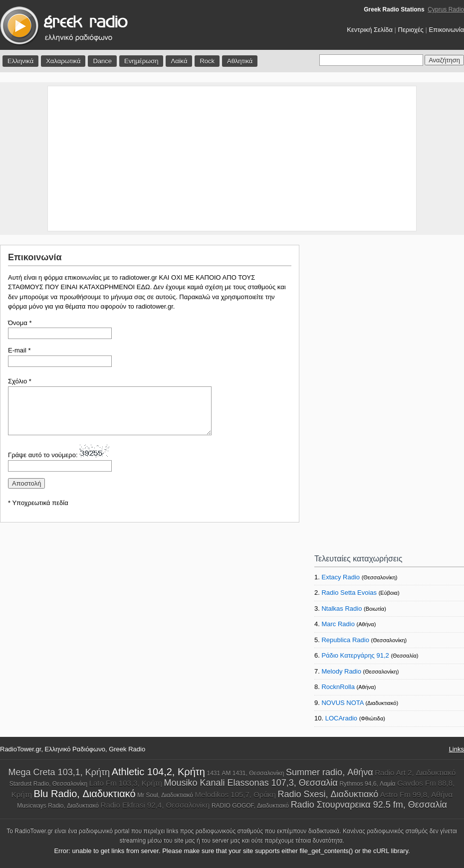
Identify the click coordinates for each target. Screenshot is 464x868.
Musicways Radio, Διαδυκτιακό (58, 806)
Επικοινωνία (446, 30)
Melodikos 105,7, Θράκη (235, 794)
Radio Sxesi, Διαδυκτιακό (328, 794)
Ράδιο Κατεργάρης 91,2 (355, 655)
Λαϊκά (179, 61)
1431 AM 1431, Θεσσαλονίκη (245, 773)
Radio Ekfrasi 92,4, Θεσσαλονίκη (155, 805)
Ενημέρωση (141, 61)
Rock (207, 61)
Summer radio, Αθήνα (329, 772)
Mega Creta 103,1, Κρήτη (59, 772)
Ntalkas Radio (342, 608)
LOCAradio (341, 718)
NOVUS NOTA (342, 703)
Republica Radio (345, 640)
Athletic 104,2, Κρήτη (158, 772)
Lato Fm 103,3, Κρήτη (126, 783)
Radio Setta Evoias (349, 593)
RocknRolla (338, 687)
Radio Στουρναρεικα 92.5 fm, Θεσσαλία (369, 805)
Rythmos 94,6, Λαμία (367, 784)
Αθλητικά (240, 61)
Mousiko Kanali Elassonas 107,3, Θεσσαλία (251, 783)
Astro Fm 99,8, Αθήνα (416, 794)
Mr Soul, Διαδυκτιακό (165, 795)
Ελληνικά (20, 61)
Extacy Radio (341, 577)
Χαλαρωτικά (63, 61)
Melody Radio (341, 671)
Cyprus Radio (446, 9)
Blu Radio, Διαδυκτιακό (85, 794)
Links (457, 749)
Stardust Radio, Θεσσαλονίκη (48, 784)
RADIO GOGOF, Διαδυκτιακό (250, 806)
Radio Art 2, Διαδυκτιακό (415, 773)
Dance (102, 61)
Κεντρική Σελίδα (370, 30)
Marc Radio (338, 624)
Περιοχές (411, 30)
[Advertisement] (232, 159)
